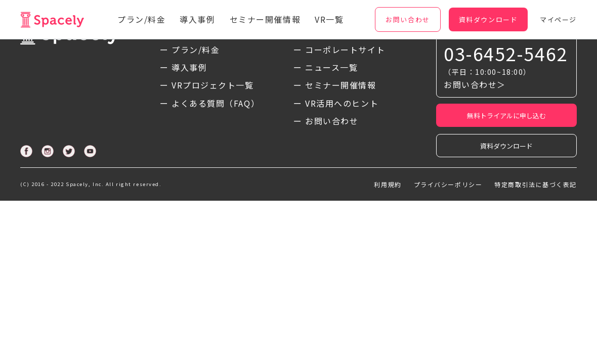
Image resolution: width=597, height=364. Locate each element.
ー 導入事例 (183, 67)
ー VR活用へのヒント (336, 103)
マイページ (558, 19)
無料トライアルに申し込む (506, 116)
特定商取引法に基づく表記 (536, 184)
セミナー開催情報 (265, 19)
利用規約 (388, 184)
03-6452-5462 (506, 53)
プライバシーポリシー (448, 184)
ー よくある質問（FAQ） (210, 103)
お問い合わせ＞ (475, 84)
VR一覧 (329, 19)
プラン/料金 (141, 19)
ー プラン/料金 (190, 50)
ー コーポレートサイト (339, 50)
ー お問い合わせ (326, 121)
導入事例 (197, 19)
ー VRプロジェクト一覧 (207, 85)
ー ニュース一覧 (326, 67)
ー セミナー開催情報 (335, 85)
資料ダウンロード (506, 146)
